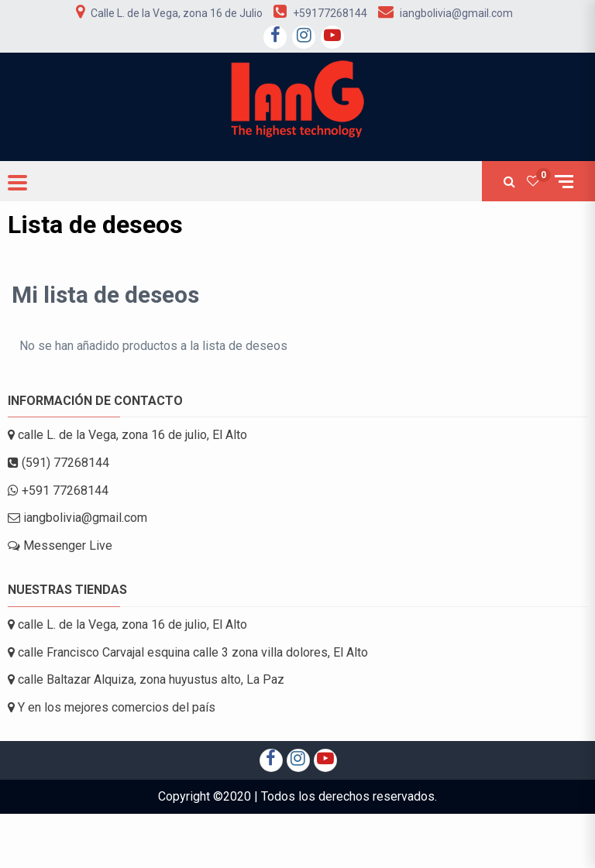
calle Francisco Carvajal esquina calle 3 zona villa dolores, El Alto (188, 652)
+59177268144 (330, 13)
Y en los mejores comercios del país (112, 707)
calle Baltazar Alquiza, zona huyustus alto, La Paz (146, 679)
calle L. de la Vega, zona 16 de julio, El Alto (127, 435)
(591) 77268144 (58, 463)
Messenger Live (60, 546)
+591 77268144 (58, 491)
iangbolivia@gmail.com (456, 13)
